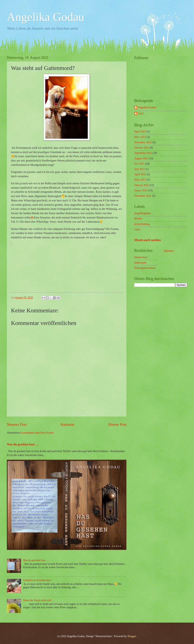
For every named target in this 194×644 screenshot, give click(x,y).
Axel (141, 113)
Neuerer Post (17, 424)
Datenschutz (141, 257)
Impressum (140, 263)
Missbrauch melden (148, 240)
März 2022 (140, 180)
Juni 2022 (140, 169)
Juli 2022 (139, 164)
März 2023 (140, 137)
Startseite (67, 424)
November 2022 (143, 142)
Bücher (138, 219)
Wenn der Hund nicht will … (39, 600)
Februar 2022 (141, 185)
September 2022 (143, 153)
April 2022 (140, 174)
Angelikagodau (142, 213)
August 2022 (141, 158)
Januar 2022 (141, 190)
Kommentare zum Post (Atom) (37, 433)
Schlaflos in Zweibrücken (37, 580)
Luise (137, 229)
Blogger (132, 636)
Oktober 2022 (142, 148)
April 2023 (140, 132)
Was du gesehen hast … (23, 444)
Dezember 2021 (143, 196)
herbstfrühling (142, 224)
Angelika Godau (46, 17)
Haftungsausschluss (145, 268)
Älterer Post (117, 424)
